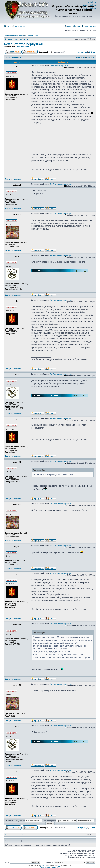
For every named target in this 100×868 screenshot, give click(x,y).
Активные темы (32, 35)
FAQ (68, 26)
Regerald (25, 46)
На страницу (82, 52)
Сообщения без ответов (14, 35)
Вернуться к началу (13, 179)
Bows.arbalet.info (91, 8)
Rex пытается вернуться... (25, 44)
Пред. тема (81, 57)
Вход (8, 26)
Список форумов (12, 39)
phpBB (45, 865)
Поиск (76, 26)
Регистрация (19, 26)
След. (93, 52)
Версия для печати (13, 57)
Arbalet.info (93, 2)
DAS (18, 46)
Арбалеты (24, 39)
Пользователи (89, 26)
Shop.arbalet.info (91, 5)
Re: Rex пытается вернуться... (61, 184)
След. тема (91, 57)
